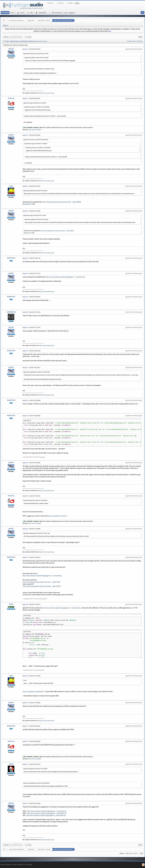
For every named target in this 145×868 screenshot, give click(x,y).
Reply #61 (25, 368)
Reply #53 (25, 186)
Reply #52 (25, 135)
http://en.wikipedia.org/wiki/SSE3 (33, 692)
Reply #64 (25, 463)
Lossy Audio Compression (16, 20)
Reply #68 (25, 604)
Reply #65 (25, 496)
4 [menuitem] (19, 37)
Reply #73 (25, 764)
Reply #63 (25, 416)
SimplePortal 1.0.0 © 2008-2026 (25, 865)
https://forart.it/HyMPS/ (35, 130)
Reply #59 (25, 328)
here (110, 31)
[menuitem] (6, 37)
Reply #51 (25, 98)
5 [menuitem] (21, 37)
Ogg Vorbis (31, 20)
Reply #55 (25, 258)
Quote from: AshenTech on (37, 372)
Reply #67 (25, 557)
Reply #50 (25, 49)
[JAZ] (11, 604)
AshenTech (11, 258)
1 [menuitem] (11, 37)
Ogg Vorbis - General (44, 20)
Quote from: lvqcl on (35, 103)
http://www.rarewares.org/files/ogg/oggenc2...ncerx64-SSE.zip (46, 815)
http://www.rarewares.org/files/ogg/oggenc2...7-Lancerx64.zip (65, 277)
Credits (15, 865)
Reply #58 (25, 312)
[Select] (29, 420)
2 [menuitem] (13, 37)
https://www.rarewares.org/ (47, 93)
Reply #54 (25, 211)
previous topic (131, 41)
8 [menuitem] (26, 37)
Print (140, 37)
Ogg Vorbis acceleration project (63, 20)
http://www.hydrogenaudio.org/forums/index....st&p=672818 (42, 586)
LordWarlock (11, 312)
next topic (139, 41)
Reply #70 (25, 703)
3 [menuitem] (16, 37)
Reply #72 (25, 741)
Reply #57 (25, 297)
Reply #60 (25, 351)
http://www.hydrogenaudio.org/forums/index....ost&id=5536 (41, 582)
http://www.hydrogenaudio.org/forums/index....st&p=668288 (62, 202)
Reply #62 (25, 400)
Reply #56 (25, 274)
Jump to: (122, 853)
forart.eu (11, 98)
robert (11, 764)
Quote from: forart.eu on (36, 54)
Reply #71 (25, 726)
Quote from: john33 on (36, 58)
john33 (11, 49)
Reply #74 (25, 803)
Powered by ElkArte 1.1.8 (6, 865)
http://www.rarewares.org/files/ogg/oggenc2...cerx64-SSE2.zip (47, 813)
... (23, 37)
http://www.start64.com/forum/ (57, 516)
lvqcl (11, 186)
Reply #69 (25, 676)
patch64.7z (29, 204)
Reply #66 (25, 529)
